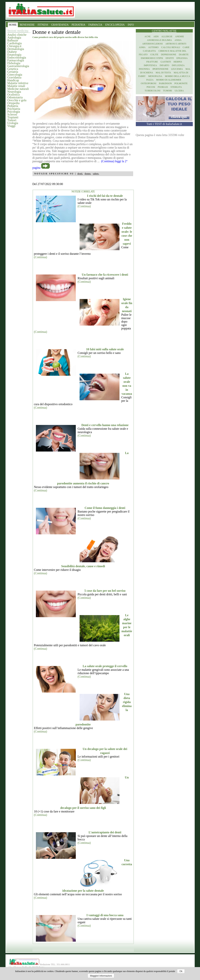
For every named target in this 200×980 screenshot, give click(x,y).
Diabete (12, 52)
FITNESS (43, 25)
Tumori (12, 120)
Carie (186, 47)
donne (87, 174)
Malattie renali (16, 86)
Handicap (13, 80)
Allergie (167, 36)
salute (96, 174)
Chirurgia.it (14, 46)
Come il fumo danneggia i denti (105, 508)
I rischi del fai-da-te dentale (105, 196)
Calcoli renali (171, 47)
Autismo (153, 47)
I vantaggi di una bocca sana (105, 915)
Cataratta (149, 51)
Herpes (178, 62)
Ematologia (14, 55)
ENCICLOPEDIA (115, 25)
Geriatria (13, 72)
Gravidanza (14, 77)
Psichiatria (14, 109)
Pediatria (13, 106)
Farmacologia (16, 60)
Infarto (164, 65)
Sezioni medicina (18, 31)
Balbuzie (13, 40)
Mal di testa (163, 73)
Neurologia (14, 92)
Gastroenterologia (18, 66)
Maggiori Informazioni (101, 976)
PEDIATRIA (78, 25)
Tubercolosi (152, 91)
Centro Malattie (164, 31)
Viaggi (11, 126)
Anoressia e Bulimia (159, 40)
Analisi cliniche (17, 35)
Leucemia (177, 69)
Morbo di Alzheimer (169, 80)
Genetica (13, 69)
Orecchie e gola (17, 100)
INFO (131, 25)
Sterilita (176, 87)
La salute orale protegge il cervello (105, 666)
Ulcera (179, 91)
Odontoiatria (15, 97)
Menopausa (155, 76)
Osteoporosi (148, 83)
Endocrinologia (17, 57)
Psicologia (14, 112)
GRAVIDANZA (60, 25)
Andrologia (14, 38)
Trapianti (13, 117)
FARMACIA (95, 25)
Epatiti (170, 58)
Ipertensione (160, 69)
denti (80, 174)
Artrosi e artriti (176, 44)
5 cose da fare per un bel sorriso (105, 591)
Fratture (152, 62)
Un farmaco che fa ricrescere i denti (105, 275)
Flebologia (14, 63)
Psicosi (151, 87)
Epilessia (182, 58)
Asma (142, 47)
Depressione (169, 55)
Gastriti (166, 62)
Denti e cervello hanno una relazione (105, 425)
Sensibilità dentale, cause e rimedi (83, 566)
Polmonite (181, 83)
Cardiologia (15, 43)
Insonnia (144, 69)
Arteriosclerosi (153, 44)
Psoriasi (163, 87)
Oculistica (14, 95)
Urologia (13, 123)
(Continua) (84, 206)
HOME (13, 25)
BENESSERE (27, 25)
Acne (147, 36)
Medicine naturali (18, 89)
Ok (181, 971)
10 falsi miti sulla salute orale (105, 349)
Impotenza (150, 65)
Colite (154, 55)
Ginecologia (15, 75)
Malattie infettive (18, 83)
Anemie (180, 36)
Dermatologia (16, 49)
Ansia (178, 40)
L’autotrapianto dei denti (105, 832)
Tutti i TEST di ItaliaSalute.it (164, 124)
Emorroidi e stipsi (152, 58)
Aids (156, 36)
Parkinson (165, 83)
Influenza (178, 65)
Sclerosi (12, 114)
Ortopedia (13, 103)
